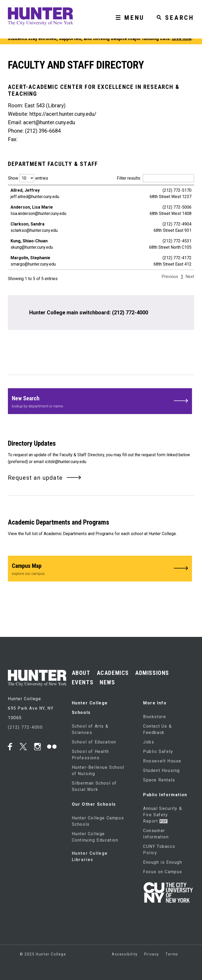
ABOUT (81, 673)
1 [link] (182, 277)
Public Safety (158, 751)
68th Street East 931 (173, 230)
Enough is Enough (163, 862)
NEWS (107, 682)
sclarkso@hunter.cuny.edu (34, 230)
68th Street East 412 (173, 264)
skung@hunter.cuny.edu (32, 247)
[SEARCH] (173, 10)
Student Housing (161, 770)
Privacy (152, 954)
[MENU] (128, 10)
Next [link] (190, 277)
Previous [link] (170, 277)
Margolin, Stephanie (30, 258)
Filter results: (155, 178)
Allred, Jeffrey (25, 190)
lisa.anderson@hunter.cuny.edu (38, 213)
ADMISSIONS (152, 673)
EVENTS (83, 682)
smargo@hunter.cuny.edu (33, 264)
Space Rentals (159, 780)
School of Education (94, 742)
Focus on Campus (163, 872)
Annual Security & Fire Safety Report (163, 815)
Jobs (149, 742)
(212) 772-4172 (177, 258)
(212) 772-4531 (177, 241)
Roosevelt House (162, 761)
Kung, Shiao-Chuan (29, 241)
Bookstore (155, 717)
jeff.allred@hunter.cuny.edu (35, 197)
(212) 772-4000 (130, 313)
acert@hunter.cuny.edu (49, 122)
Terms (172, 954)
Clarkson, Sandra (27, 224)
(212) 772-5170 (177, 190)
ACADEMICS (113, 673)
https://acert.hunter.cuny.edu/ (63, 114)
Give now (181, 38)
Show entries (28, 178)
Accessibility (125, 954)
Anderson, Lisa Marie (32, 207)
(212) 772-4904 (177, 224)
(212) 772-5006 (177, 207)
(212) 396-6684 (43, 131)
